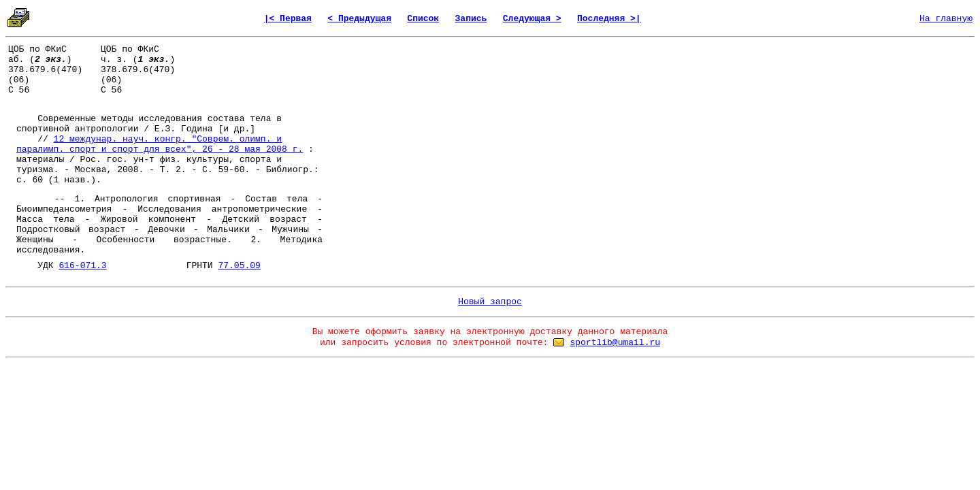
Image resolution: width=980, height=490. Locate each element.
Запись (471, 19)
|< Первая (288, 19)
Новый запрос (490, 302)
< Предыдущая (359, 19)
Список (423, 19)
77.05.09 (239, 266)
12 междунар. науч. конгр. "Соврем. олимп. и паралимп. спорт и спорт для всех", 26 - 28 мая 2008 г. (160, 144)
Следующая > (532, 19)
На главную (946, 19)
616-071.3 (82, 266)
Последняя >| (609, 19)
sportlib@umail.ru (615, 343)
